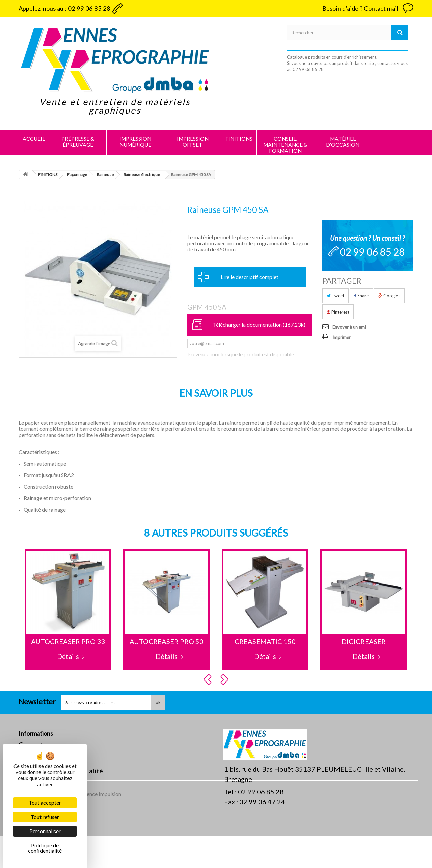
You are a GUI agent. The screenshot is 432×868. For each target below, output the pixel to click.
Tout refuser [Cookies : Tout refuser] (45, 817)
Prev (209, 679)
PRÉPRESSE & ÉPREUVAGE (78, 142)
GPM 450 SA (207, 307)
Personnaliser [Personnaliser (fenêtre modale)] (45, 831)
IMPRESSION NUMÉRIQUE (135, 142)
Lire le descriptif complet (250, 277)
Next (225, 679)
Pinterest (338, 312)
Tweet (335, 296)
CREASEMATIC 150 (265, 641)
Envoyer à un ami (349, 327)
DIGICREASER (364, 641)
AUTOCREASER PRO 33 (68, 641)
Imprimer (342, 337)
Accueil (34, 139)
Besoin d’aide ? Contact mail (360, 8)
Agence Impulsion (101, 826)
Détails (68, 656)
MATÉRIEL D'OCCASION (343, 142)
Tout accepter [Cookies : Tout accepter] (45, 803)
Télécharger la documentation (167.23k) (259, 325)
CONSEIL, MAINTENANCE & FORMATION (285, 145)
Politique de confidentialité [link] (45, 848)
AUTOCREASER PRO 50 (167, 641)
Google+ (389, 296)
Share (361, 296)
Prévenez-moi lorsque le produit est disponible (241, 354)
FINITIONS (239, 139)
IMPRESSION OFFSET (193, 142)
